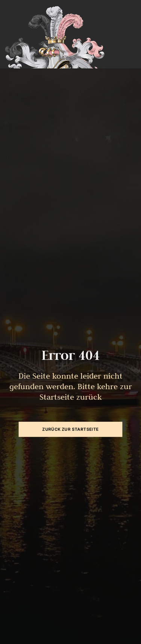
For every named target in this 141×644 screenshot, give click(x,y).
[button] (14, 630)
